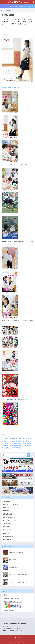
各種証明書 (6, 524)
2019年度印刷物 (16, 443)
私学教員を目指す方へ (12, 605)
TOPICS (6, 511)
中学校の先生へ (8, 530)
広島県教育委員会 (8, 611)
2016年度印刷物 (16, 441)
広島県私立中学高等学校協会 (11, 599)
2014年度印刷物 (26, 439)
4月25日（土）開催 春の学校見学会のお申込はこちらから (17, 6)
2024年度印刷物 (7, 448)
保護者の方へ (7, 533)
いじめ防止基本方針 (9, 517)
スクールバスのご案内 (10, 520)
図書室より (6, 527)
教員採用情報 (7, 540)
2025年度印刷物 (16, 448)
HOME (18, 638)
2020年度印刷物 (26, 443)
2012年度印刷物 (7, 439)
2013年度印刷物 (16, 439)
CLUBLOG (6, 501)
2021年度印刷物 (7, 446)
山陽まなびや (7, 595)
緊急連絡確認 (7, 514)
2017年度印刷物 (26, 441)
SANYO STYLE (8, 508)
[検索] (29, 455)
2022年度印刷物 (16, 446)
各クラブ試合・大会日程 (10, 504)
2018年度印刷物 (7, 443)
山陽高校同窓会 (8, 537)
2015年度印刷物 (7, 441)
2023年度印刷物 (26, 446)
